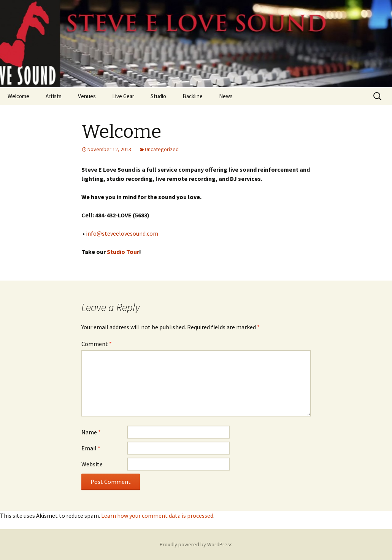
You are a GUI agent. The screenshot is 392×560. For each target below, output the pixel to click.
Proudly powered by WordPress (196, 544)
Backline (193, 96)
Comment (97, 344)
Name (91, 432)
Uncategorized (162, 149)
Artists (54, 96)
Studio (158, 96)
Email (91, 448)
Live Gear (123, 96)
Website (92, 464)
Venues (87, 96)
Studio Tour (123, 252)
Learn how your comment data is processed (157, 515)
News (226, 96)
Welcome (18, 96)
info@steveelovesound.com (122, 233)
